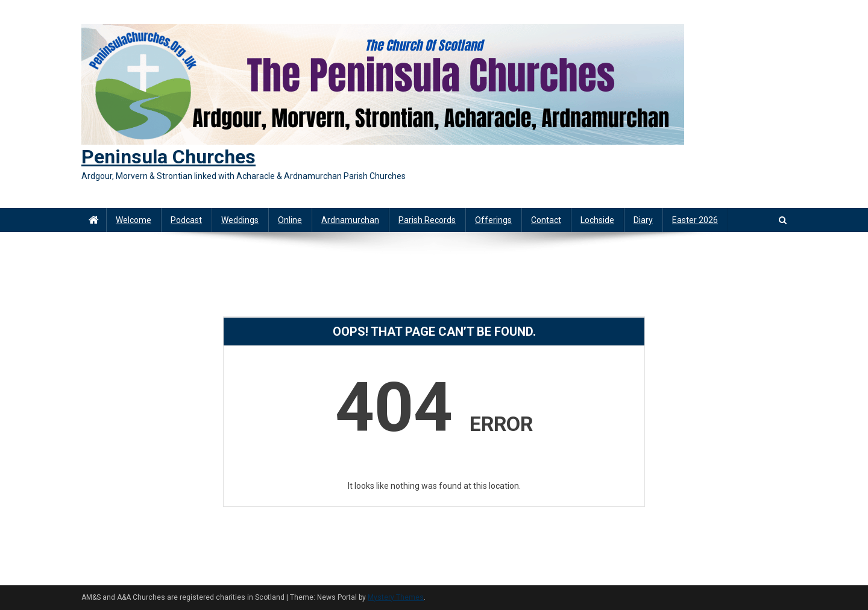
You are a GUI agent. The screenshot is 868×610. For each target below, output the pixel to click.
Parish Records (427, 220)
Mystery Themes (396, 597)
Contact (546, 220)
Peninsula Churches (168, 157)
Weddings (240, 220)
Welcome (134, 220)
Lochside (597, 220)
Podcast (186, 220)
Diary (643, 220)
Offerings (493, 220)
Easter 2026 (695, 220)
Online (290, 220)
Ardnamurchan (350, 220)
